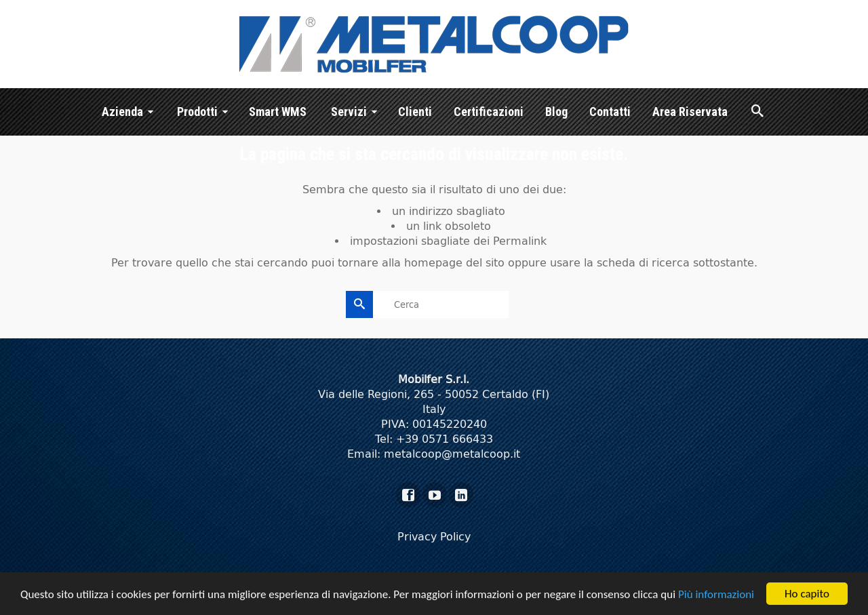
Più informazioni (716, 595)
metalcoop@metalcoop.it (452, 454)
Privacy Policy (434, 537)
